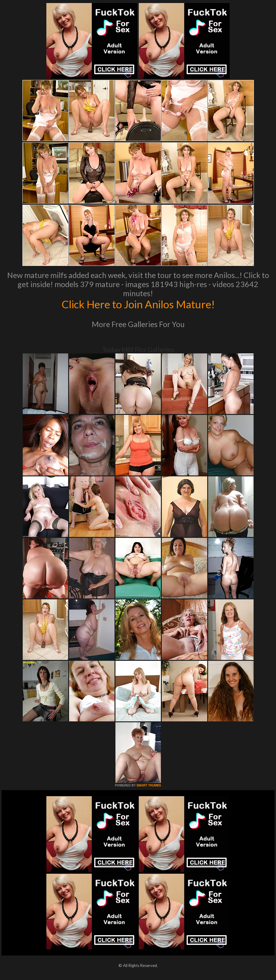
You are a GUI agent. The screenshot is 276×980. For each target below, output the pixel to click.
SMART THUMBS (149, 785)
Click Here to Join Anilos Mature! (138, 304)
